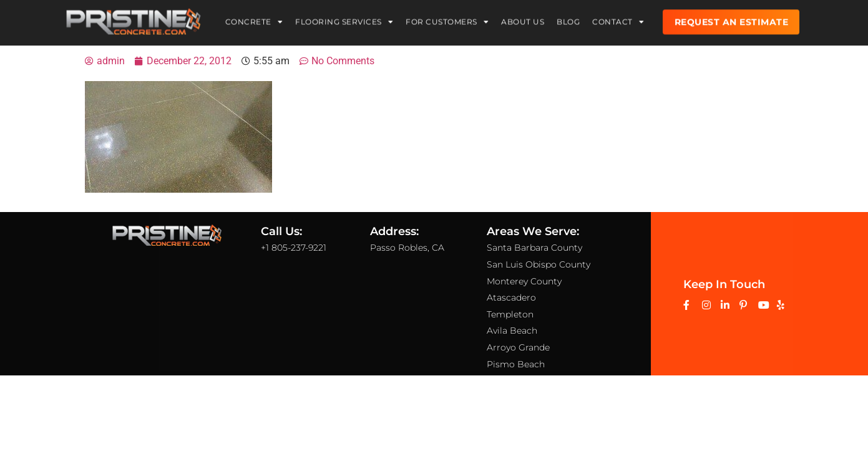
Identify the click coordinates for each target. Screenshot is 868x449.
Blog (568, 19)
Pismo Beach (516, 364)
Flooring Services (344, 19)
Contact (618, 19)
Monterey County (524, 281)
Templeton (510, 314)
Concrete (254, 19)
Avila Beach (512, 331)
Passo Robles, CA (407, 248)
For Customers (447, 19)
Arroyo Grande (518, 347)
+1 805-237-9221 (294, 248)
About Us (523, 19)
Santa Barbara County (534, 248)
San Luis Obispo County (539, 264)
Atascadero (511, 297)
